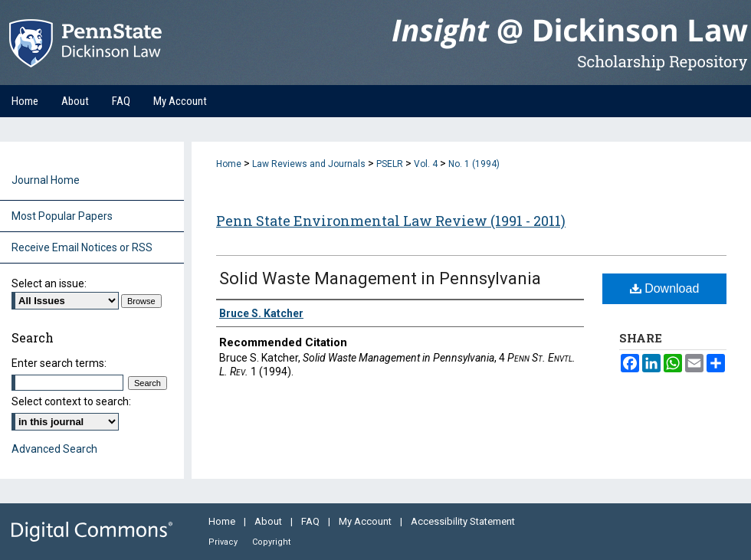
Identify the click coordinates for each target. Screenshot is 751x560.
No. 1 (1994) (474, 164)
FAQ (312, 521)
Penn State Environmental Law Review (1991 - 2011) (391, 221)
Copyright (271, 542)
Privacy (224, 542)
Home (229, 164)
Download (665, 288)
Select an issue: (49, 283)
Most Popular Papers (62, 216)
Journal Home (46, 180)
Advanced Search (54, 449)
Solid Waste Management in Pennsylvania (380, 278)
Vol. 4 (426, 164)
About (269, 521)
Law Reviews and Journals (309, 164)
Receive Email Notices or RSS (82, 247)
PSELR (390, 164)
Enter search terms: (59, 363)
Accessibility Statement (463, 521)
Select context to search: (71, 401)
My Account (366, 521)
